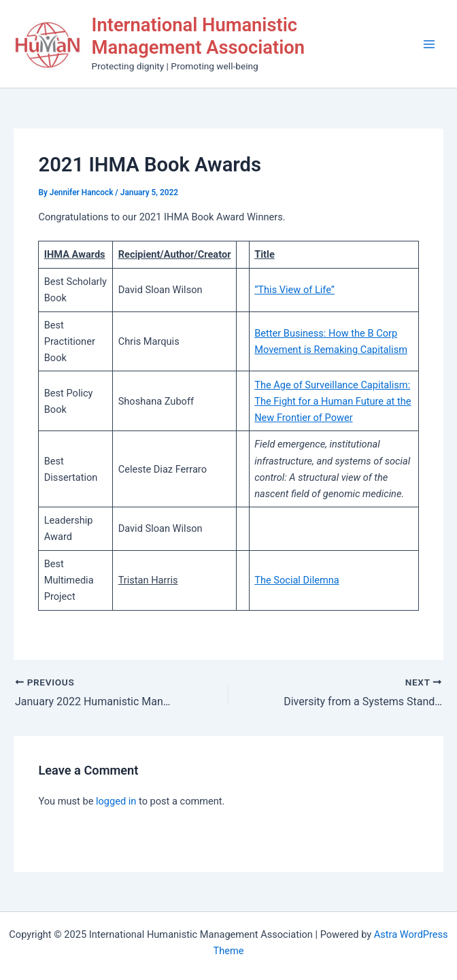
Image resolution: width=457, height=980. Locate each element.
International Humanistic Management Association (199, 36)
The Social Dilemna (297, 580)
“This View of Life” (294, 290)
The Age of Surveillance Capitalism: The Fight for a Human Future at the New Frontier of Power (333, 401)
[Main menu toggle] (429, 44)
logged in (116, 801)
